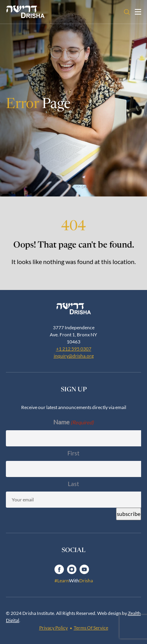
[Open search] (127, 12)
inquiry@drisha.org (74, 356)
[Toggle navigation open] (138, 12)
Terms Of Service (91, 628)
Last (73, 484)
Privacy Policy (54, 628)
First (73, 453)
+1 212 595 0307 (74, 349)
